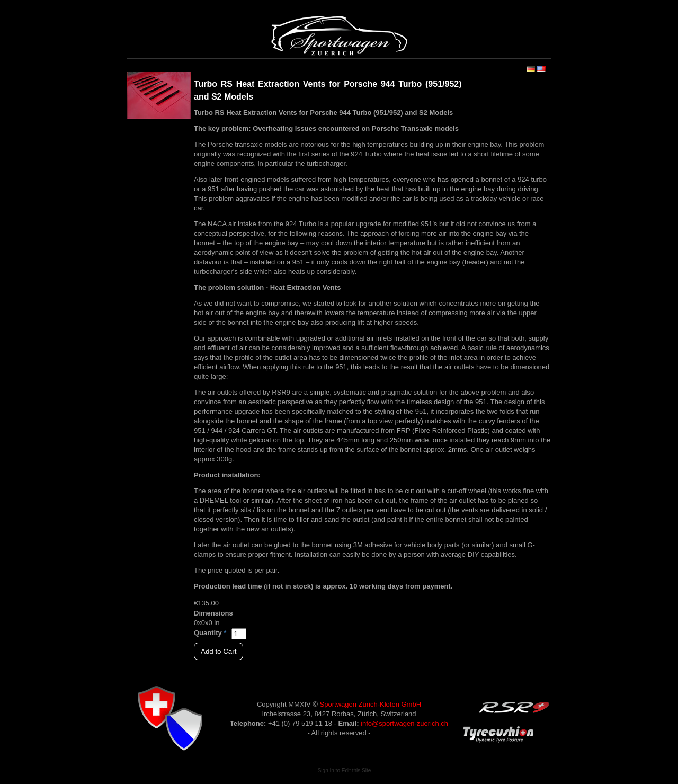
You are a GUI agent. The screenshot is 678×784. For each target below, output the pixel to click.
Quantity (208, 633)
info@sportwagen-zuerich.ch (404, 723)
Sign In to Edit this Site (345, 770)
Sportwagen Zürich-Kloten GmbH (371, 704)
